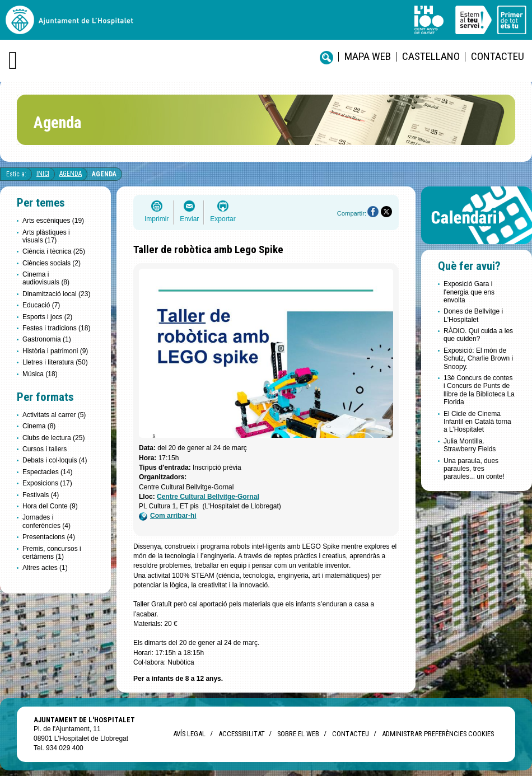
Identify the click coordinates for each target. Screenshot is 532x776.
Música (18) (40, 374)
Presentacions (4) (49, 537)
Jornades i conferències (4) (46, 521)
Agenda (71, 174)
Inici (43, 174)
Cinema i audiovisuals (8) (46, 278)
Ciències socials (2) (52, 263)
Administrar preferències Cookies (438, 734)
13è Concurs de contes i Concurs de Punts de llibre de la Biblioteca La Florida (479, 390)
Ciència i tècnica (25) (54, 251)
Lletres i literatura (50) (55, 362)
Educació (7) (41, 305)
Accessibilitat (241, 734)
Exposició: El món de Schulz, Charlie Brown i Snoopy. (478, 359)
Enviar (189, 219)
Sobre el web (298, 734)
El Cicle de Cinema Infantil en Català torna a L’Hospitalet (477, 422)
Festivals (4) (41, 495)
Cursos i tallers (45, 449)
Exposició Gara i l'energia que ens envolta (469, 292)
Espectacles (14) (47, 472)
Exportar (223, 219)
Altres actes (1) (45, 568)
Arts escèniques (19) (53, 221)
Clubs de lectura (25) (53, 438)
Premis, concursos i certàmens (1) (52, 553)
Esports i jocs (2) (47, 317)
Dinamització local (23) (56, 294)
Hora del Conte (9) (50, 506)
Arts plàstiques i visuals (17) (46, 236)
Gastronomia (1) (47, 339)
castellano (431, 56)
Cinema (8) (39, 426)
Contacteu (498, 56)
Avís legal (189, 734)
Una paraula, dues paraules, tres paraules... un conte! (474, 469)
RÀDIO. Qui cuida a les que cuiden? (478, 335)
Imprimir (157, 219)
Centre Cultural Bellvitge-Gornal (208, 497)
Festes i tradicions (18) (56, 328)
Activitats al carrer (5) (54, 415)
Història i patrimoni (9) (55, 351)
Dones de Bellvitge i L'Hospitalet (473, 315)
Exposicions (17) (47, 483)
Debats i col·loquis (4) (55, 460)
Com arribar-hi (168, 516)
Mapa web (368, 56)
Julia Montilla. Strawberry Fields (470, 445)
